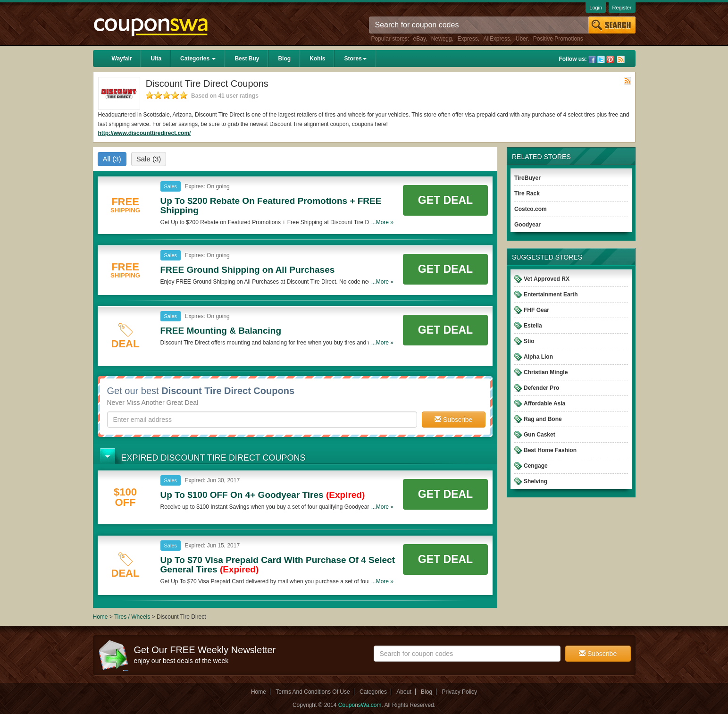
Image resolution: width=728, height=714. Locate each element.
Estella (533, 326)
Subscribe (453, 420)
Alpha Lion (538, 357)
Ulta (156, 59)
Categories (198, 59)
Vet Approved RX (547, 279)
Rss (621, 59)
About (404, 692)
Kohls (317, 59)
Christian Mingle (546, 372)
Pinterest (610, 59)
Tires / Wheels (132, 617)
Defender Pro (541, 388)
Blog (284, 59)
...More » (382, 222)
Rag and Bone (543, 419)
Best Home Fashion (550, 450)
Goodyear (527, 225)
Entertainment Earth (551, 294)
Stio (529, 341)
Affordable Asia (544, 403)
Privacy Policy (459, 692)
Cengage (536, 466)
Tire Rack (527, 193)
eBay (419, 39)
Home (100, 617)
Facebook (592, 59)
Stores (355, 59)
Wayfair (122, 59)
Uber (522, 39)
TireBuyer (527, 178)
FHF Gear (536, 310)
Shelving (536, 481)
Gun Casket (540, 435)
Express (467, 39)
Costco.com (531, 209)
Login (596, 8)
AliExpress (497, 39)
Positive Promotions (558, 39)
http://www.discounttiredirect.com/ (145, 133)
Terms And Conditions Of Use (313, 692)
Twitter (601, 59)
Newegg (442, 39)
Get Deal (445, 200)
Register (622, 8)
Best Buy (247, 59)
